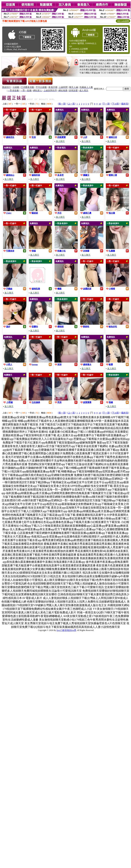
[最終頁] (125, 104)
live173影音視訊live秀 (66, 630)
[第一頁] (62, 104)
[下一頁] (106, 104)
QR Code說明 (123, 21)
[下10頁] (115, 104)
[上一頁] (71, 104)
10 (100, 104)
